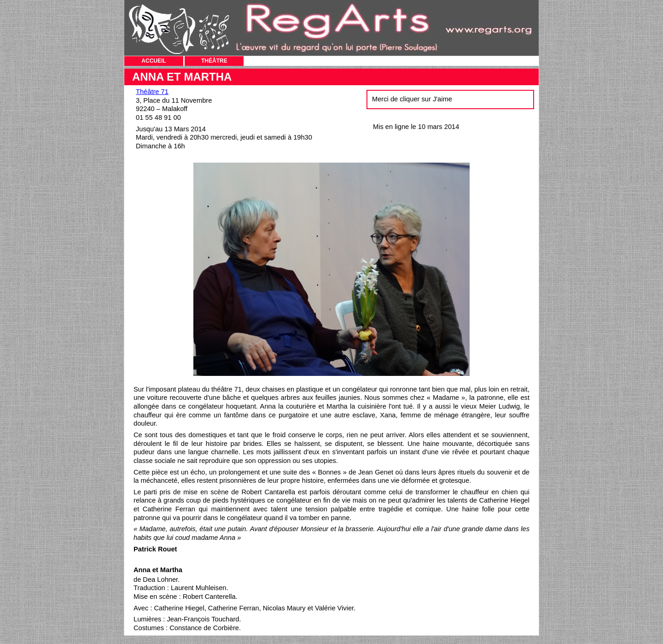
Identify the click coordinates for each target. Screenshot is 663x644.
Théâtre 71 (152, 92)
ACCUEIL (154, 61)
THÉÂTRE (214, 61)
